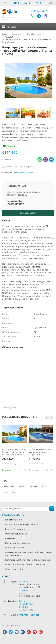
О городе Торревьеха (16, 534)
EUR (52, 3)
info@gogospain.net (29, 615)
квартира (34, 486)
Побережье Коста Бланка (18, 543)
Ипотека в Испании (15, 548)
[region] (28, 381)
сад (13, 492)
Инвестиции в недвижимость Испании (25, 565)
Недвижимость (27, 173)
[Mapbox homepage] (10, 407)
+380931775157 (15, 204)
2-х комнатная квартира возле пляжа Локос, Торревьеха (40, 452)
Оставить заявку (28, 213)
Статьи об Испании (15, 529)
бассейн (22, 486)
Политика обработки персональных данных (27, 560)
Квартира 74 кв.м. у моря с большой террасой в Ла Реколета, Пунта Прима (14, 452)
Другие (16, 173)
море (44, 486)
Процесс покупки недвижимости (22, 524)
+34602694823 (39, 11)
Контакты (10, 538)
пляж (6, 492)
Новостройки (9, 486)
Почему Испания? (14, 520)
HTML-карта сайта (14, 569)
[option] (13, 113)
